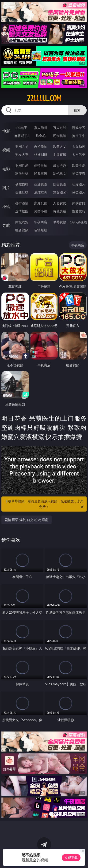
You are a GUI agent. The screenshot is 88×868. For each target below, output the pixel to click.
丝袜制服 (41, 155)
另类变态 (79, 173)
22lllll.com (44, 98)
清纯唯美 (41, 192)
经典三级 (41, 173)
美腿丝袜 (22, 192)
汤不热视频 (79, 222)
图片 (6, 188)
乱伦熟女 (60, 173)
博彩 (6, 131)
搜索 (77, 110)
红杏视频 (22, 230)
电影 (6, 169)
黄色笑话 (60, 211)
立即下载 (71, 858)
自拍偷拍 (41, 147)
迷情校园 (22, 211)
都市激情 (22, 203)
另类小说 (41, 211)
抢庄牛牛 (79, 136)
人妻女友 (60, 203)
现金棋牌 (60, 136)
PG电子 (22, 128)
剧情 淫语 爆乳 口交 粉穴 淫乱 (27, 520)
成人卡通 (60, 165)
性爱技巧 (79, 211)
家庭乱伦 (41, 203)
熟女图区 (60, 192)
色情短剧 (41, 230)
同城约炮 (22, 222)
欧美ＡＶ (60, 147)
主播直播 (60, 155)
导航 (6, 225)
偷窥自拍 (22, 184)
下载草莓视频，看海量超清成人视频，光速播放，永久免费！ (45, 504)
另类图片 (79, 192)
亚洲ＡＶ (22, 147)
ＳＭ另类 (79, 155)
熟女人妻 (22, 155)
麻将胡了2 (22, 136)
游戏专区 (79, 128)
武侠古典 (79, 203)
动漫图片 (79, 184)
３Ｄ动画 (79, 147)
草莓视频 (60, 222)
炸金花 (41, 136)
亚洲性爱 (22, 165)
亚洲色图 (41, 184)
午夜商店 (41, 222)
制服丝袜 (22, 173)
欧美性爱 (79, 165)
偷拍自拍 (41, 165)
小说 (6, 207)
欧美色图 (60, 184)
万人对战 (60, 128)
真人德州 (41, 128)
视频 (6, 150)
